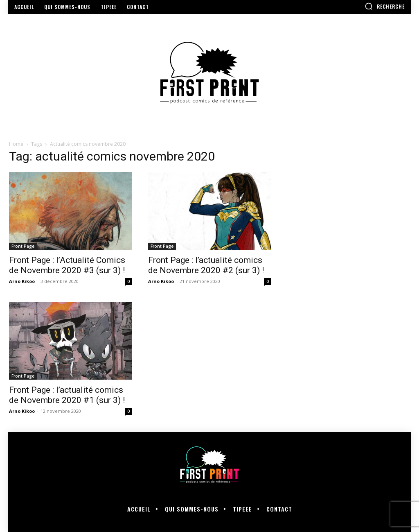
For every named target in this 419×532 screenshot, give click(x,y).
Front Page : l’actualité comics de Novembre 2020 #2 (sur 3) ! (206, 265)
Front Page (23, 246)
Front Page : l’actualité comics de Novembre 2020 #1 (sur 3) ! (67, 395)
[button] (385, 6)
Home (16, 144)
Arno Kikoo (22, 281)
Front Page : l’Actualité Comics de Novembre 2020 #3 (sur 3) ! (67, 265)
